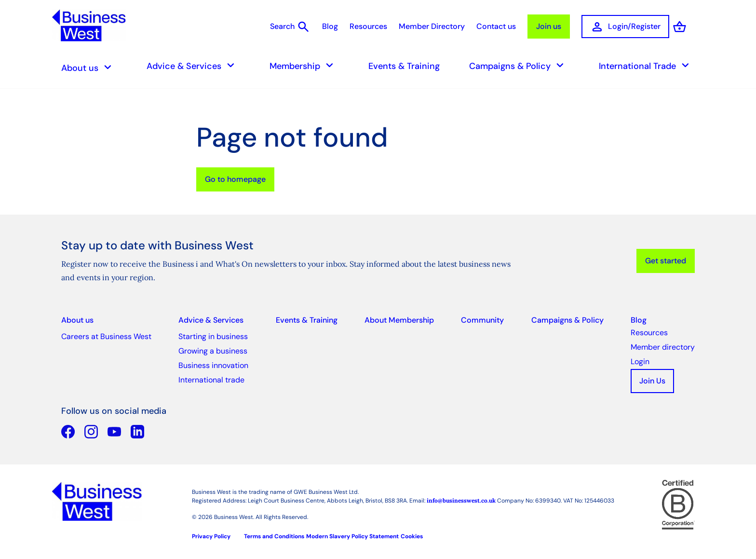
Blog (330, 26)
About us (89, 68)
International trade (211, 380)
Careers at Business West (106, 336)
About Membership (399, 320)
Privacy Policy (211, 536)
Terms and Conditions (274, 536)
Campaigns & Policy (519, 66)
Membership (304, 66)
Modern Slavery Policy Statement (352, 536)
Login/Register (625, 27)
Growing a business (213, 351)
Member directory (663, 347)
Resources (368, 26)
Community (482, 320)
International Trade (647, 66)
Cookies (412, 536)
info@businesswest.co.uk (461, 500)
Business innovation (213, 365)
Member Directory (432, 26)
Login (640, 361)
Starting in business (213, 336)
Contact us (496, 26)
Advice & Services (193, 66)
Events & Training (404, 66)
